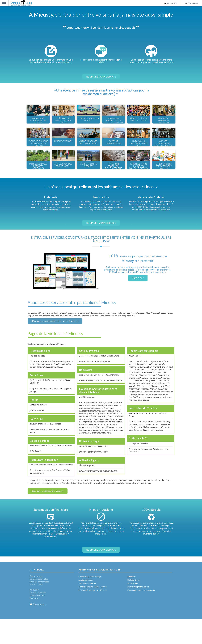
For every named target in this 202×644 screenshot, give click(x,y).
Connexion (192, 4)
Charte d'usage (36, 601)
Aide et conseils (36, 609)
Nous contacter (38, 629)
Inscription (171, 4)
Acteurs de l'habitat (38, 620)
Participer (138, 303)
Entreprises (34, 623)
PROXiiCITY (34, 615)
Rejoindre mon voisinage (101, 77)
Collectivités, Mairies (38, 618)
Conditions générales (39, 604)
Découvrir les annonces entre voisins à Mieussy (55, 346)
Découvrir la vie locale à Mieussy (48, 516)
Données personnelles (39, 607)
